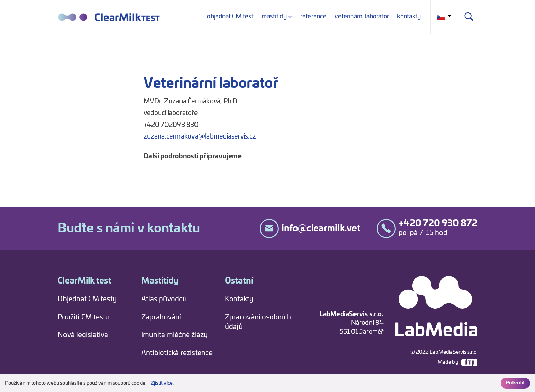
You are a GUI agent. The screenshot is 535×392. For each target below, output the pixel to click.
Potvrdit (515, 383)
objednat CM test (230, 17)
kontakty (409, 17)
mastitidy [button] (274, 17)
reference (313, 17)
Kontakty (239, 299)
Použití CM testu (84, 317)
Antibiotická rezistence (177, 353)
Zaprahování (161, 317)
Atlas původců (164, 299)
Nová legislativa (83, 335)
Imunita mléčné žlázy (175, 335)
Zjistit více (162, 383)
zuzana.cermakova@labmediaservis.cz (200, 137)
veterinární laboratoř (362, 17)
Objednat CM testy (87, 299)
